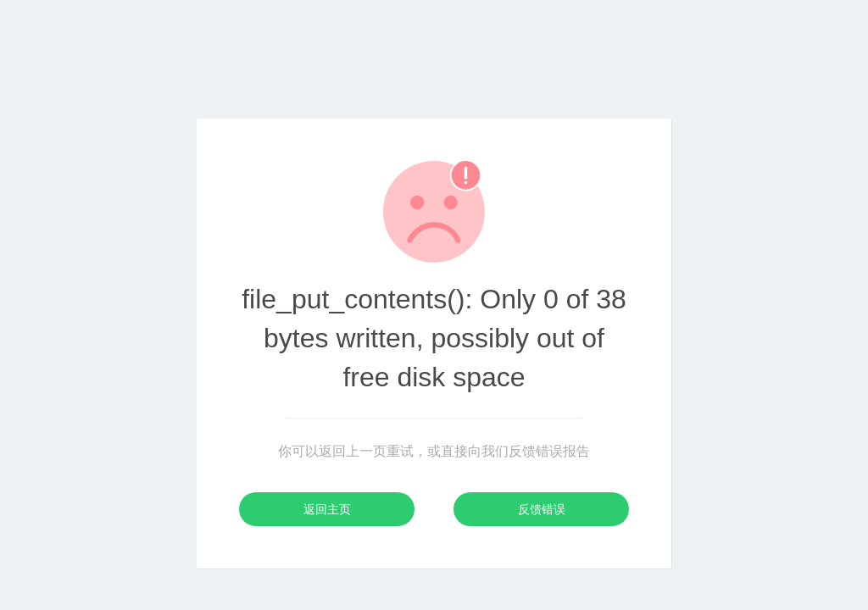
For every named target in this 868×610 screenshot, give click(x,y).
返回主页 (327, 509)
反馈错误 (542, 509)
